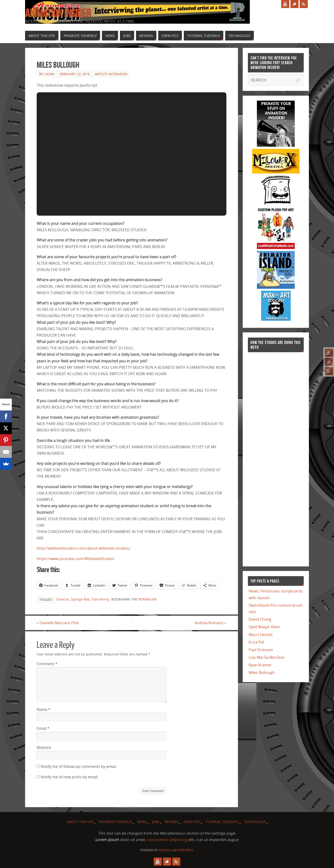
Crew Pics (192, 822)
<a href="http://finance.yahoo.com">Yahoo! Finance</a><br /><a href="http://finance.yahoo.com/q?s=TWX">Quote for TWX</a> (267, 457)
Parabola (166, 850)
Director (63, 599)
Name (44, 709)
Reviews (171, 822)
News (142, 822)
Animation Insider (58, 13)
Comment (47, 664)
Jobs (156, 822)
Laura (49, 74)
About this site (80, 822)
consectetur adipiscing (167, 840)
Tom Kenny (100, 599)
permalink (148, 599)
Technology (255, 822)
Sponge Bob (80, 599)
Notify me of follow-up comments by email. (79, 766)
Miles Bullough (262, 672)
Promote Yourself (115, 822)
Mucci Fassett (261, 635)
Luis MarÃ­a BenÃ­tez (266, 657)
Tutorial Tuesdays (222, 822)
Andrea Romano (210, 623)
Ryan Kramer (260, 665)
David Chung (260, 619)
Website (44, 748)
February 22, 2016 (75, 74)
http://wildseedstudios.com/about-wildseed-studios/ (83, 548)
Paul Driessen (261, 650)
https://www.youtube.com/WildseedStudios (75, 559)
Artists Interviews (111, 74)
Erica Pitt (257, 642)
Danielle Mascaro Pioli (58, 623)
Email (43, 728)
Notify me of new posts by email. (70, 777)
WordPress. (185, 850)
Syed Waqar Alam (264, 627)
